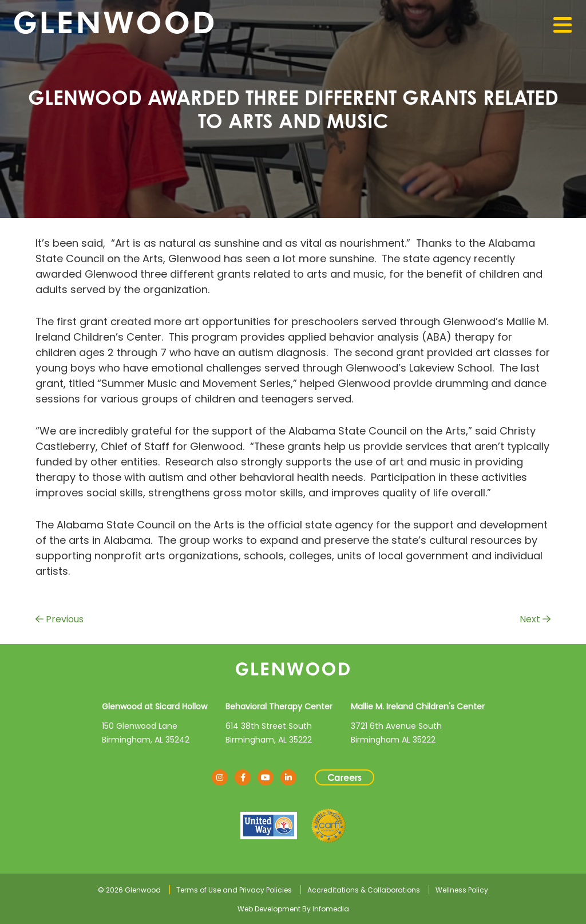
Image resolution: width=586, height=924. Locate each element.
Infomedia (331, 909)
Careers (345, 777)
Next (535, 619)
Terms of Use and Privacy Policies (234, 890)
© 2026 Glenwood (129, 890)
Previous (60, 619)
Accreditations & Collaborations (364, 890)
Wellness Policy (462, 890)
